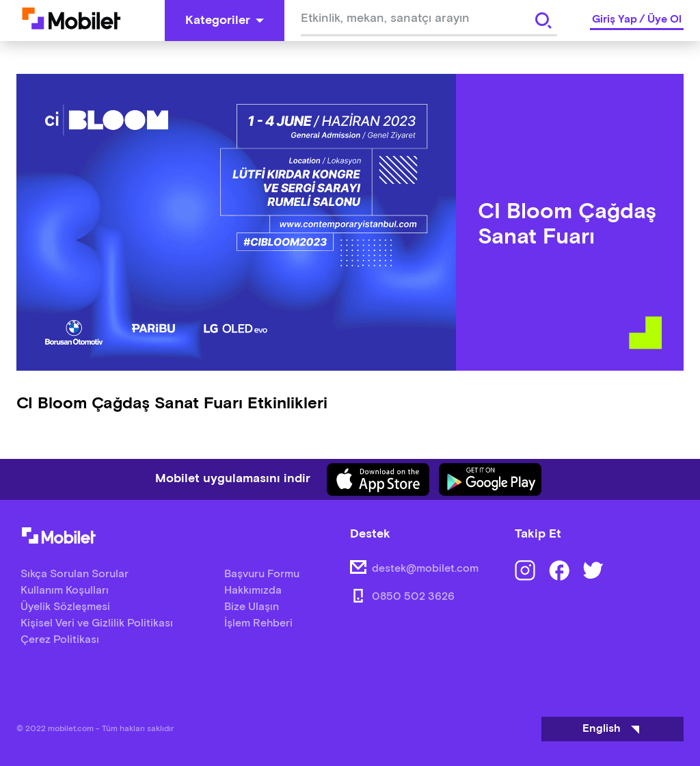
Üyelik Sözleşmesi (65, 607)
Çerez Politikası (60, 640)
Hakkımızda (253, 591)
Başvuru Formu (262, 574)
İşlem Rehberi (258, 623)
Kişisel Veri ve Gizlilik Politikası (97, 623)
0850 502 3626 (413, 597)
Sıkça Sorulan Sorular (75, 574)
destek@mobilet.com (425, 569)
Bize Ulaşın (252, 607)
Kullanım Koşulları (65, 591)
